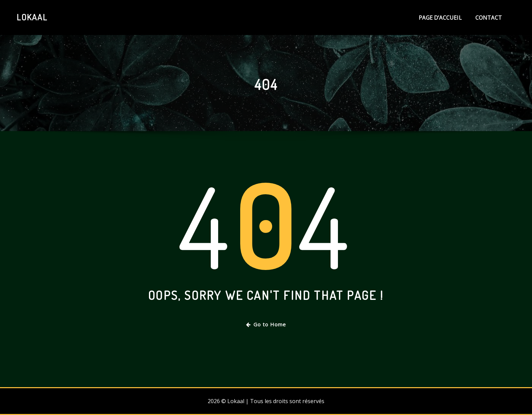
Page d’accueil (440, 18)
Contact (489, 18)
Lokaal (32, 17)
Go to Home (266, 324)
